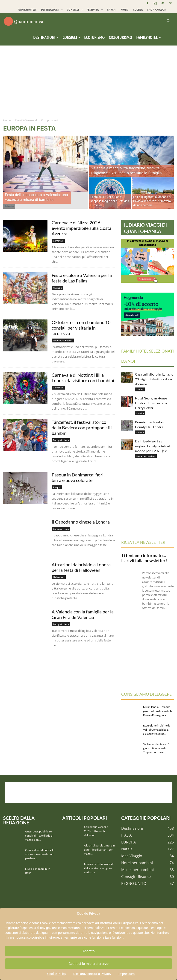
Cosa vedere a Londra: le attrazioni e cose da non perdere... (40, 854)
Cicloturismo (120, 37)
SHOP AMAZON (157, 10)
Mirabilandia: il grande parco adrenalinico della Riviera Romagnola (158, 711)
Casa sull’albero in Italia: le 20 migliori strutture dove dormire (154, 379)
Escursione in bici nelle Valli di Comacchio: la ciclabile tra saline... (157, 730)
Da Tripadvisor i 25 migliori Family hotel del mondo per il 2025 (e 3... (152, 446)
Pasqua (57, 487)
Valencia (57, 288)
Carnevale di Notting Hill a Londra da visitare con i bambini (83, 378)
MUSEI (125, 10)
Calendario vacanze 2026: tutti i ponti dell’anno (96, 831)
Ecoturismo (94, 37)
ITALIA (140, 389)
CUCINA (138, 10)
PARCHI (112, 10)
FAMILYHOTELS (27, 10)
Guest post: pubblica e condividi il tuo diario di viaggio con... (39, 836)
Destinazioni (46, 37)
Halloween (59, 577)
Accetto (89, 951)
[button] (168, 21)
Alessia (9, 206)
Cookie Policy (57, 974)
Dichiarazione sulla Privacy (92, 974)
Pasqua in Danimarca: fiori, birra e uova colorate (78, 477)
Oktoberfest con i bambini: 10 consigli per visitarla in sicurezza (81, 328)
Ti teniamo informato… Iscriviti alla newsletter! (144, 558)
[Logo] (24, 21)
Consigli (71, 37)
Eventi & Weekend (26, 120)
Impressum (127, 974)
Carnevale (58, 241)
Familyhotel (149, 37)
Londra (140, 413)
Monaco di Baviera (63, 340)
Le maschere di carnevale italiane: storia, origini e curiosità (99, 868)
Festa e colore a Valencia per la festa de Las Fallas (82, 278)
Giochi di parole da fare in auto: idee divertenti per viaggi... (99, 850)
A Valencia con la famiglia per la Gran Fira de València (83, 614)
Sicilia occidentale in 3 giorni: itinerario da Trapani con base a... (156, 748)
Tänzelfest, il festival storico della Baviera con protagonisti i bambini (82, 427)
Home (7, 120)
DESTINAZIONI (52, 10)
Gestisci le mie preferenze (88, 964)
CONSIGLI (75, 10)
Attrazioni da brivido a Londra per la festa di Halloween (81, 567)
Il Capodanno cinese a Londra (81, 522)
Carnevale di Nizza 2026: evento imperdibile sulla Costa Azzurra (81, 228)
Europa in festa (61, 440)
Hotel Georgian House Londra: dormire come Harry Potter (151, 403)
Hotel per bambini (146, 456)
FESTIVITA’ (95, 10)
